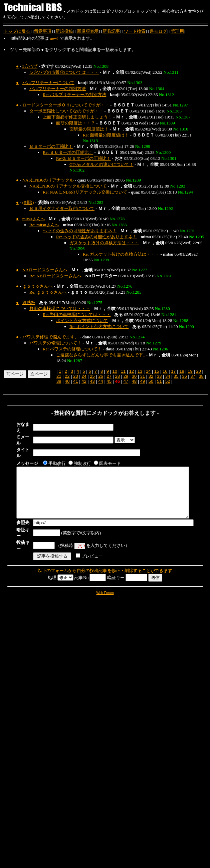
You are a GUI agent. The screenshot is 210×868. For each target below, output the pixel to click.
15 (157, 371)
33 (159, 376)
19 (190, 371)
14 (148, 371)
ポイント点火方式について (82, 321)
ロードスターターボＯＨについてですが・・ (66, 105)
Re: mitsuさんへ (44, 225)
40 (67, 381)
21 (59, 376)
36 (184, 376)
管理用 (177, 31)
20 (198, 371)
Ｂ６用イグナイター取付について (62, 208)
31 (143, 376)
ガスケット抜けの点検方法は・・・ (104, 243)
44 (100, 381)
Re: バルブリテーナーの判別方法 (74, 95)
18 (182, 371)
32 (151, 376)
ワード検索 (135, 31)
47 (126, 381)
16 (165, 371)
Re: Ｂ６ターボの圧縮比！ (68, 152)
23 (75, 376)
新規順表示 (88, 31)
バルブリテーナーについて (48, 83)
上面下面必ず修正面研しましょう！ (77, 117)
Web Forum (105, 578)
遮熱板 (29, 303)
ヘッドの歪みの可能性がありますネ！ (80, 231)
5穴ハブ (30, 66)
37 (193, 376)
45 (109, 381)
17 (173, 371)
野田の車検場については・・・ (60, 309)
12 (132, 371)
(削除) (28, 202)
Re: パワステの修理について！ (72, 349)
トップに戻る (17, 31)
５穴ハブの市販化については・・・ (64, 72)
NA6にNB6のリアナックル (48, 180)
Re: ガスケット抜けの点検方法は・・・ (121, 254)
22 (67, 376)
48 (134, 381)
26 (100, 376)
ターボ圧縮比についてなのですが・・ (66, 111)
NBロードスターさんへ (45, 270)
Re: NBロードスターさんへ (55, 276)
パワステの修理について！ (55, 343)
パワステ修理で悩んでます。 (51, 337)
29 (126, 376)
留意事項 (43, 31)
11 (123, 371)
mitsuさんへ (34, 219)
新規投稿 (64, 31)
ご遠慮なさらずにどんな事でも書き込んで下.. (101, 355)
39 (59, 381)
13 (140, 371)
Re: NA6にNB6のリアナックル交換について (85, 192)
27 (109, 376)
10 (115, 371)
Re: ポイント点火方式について (99, 327)
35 (176, 376)
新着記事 (111, 31)
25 (92, 376)
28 (118, 376)
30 (134, 376)
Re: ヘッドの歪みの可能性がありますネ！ (96, 237)
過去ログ (158, 31)
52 (168, 381)
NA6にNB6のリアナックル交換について (68, 186)
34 (168, 376)
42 (84, 381)
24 (84, 376)
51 (159, 381)
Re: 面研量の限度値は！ (106, 135)
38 (201, 376)
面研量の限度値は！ (89, 129)
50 (151, 381)
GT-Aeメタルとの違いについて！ (101, 164)
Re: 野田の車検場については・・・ (77, 315)
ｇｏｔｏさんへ (38, 286)
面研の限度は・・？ (76, 123)
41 (75, 381)
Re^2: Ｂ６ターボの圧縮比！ (83, 158)
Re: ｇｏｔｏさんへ (48, 292)
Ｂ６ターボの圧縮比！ (51, 146)
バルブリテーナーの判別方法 (58, 89)
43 (92, 381)
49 (143, 381)
